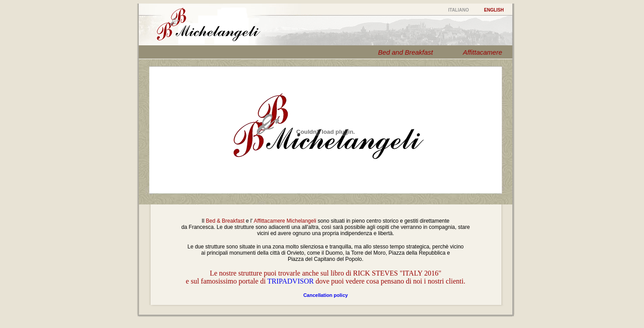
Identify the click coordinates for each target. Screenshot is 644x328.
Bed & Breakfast (225, 221)
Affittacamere (483, 52)
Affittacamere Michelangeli (285, 221)
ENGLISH (494, 10)
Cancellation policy (326, 295)
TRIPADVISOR (290, 281)
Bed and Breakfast (405, 52)
